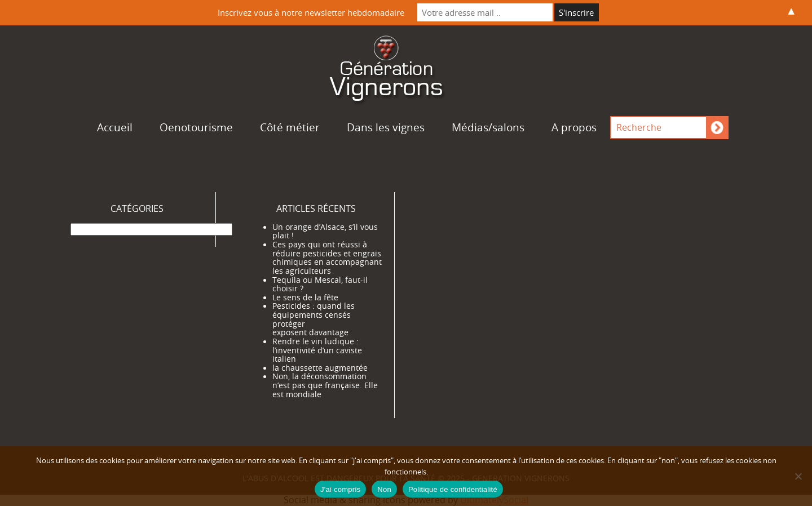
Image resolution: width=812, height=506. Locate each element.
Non (384, 489)
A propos (574, 127)
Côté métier (290, 127)
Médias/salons (488, 127)
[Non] (798, 476)
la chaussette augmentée (320, 368)
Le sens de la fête (305, 298)
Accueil (115, 127)
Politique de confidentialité (453, 489)
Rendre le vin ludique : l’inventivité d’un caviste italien (317, 350)
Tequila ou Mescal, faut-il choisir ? (320, 285)
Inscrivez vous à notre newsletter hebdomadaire (311, 12)
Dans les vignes (386, 127)
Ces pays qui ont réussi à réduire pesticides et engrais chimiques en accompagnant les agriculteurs (327, 258)
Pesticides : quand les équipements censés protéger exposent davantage (314, 319)
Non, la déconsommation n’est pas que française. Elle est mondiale (325, 385)
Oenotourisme (196, 127)
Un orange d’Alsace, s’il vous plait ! (325, 232)
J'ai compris (340, 489)
